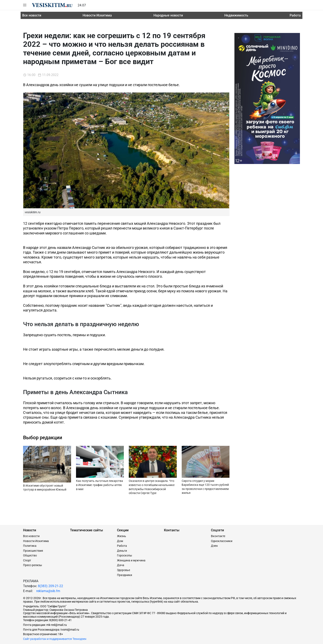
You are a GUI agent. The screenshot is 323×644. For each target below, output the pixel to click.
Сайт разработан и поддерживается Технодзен (55, 639)
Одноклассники (222, 541)
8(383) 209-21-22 (50, 586)
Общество (30, 555)
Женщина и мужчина (131, 560)
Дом (120, 541)
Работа (295, 15)
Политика (30, 546)
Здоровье (123, 570)
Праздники (125, 575)
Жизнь (122, 536)
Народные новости (168, 15)
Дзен (214, 546)
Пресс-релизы (33, 565)
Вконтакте (218, 536)
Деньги (122, 551)
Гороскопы (125, 555)
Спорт (27, 560)
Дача (121, 565)
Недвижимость (236, 15)
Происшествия (33, 551)
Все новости (32, 15)
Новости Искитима (97, 15)
